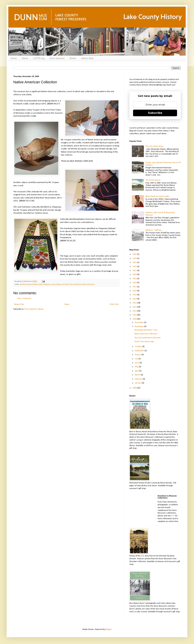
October (139, 347)
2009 (135, 319)
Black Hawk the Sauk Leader (157, 196)
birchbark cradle (36, 284)
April (137, 371)
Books (73, 58)
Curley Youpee (56, 284)
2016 (135, 291)
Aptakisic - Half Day (153, 230)
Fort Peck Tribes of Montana (72, 284)
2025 (135, 254)
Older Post (114, 304)
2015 (135, 295)
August (138, 355)
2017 (135, 287)
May (137, 367)
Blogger (108, 629)
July (137, 359)
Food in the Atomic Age (144, 342)
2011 (135, 311)
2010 (135, 315)
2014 (135, 299)
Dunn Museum (57, 58)
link (173, 516)
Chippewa (47, 284)
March (138, 375)
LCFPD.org (39, 58)
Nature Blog (87, 58)
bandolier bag (25, 284)
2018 (135, 283)
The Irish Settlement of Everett (147, 338)
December (139, 323)
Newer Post (19, 304)
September (140, 351)
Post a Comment (24, 299)
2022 (135, 267)
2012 (135, 307)
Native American (89, 284)
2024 (135, 258)
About (25, 58)
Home (14, 58)
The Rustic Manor (153, 180)
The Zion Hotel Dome (154, 146)
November (139, 327)
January (138, 383)
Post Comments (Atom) (34, 309)
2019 (135, 279)
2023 (135, 262)
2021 (135, 271)
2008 (135, 388)
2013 (135, 303)
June (137, 363)
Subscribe (155, 113)
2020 (135, 275)
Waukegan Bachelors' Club (146, 330)
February (139, 379)
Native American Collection (146, 334)
